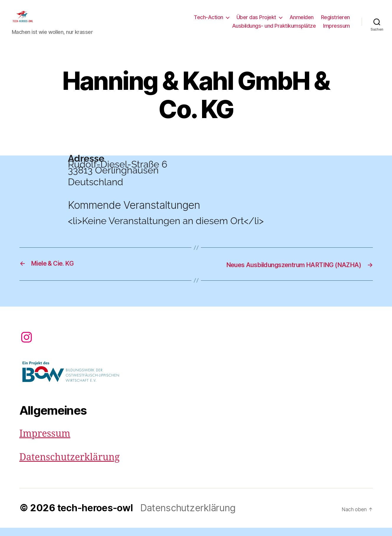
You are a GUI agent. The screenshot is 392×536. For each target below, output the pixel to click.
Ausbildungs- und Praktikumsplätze (274, 30)
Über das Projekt (256, 22)
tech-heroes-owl (95, 516)
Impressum (336, 30)
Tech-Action (209, 22)
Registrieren (335, 22)
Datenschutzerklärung (70, 466)
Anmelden (302, 22)
